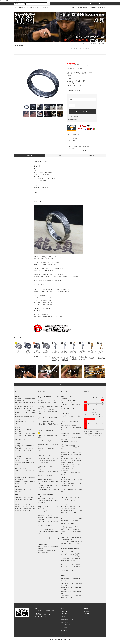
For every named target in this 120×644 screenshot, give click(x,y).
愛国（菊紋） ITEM (74, 67)
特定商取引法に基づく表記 (74, 120)
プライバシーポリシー (66, 622)
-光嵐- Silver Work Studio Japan (62, 640)
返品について (71, 118)
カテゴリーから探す (23, 8)
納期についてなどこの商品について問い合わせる (78, 146)
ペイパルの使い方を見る (67, 570)
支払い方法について (66, 611)
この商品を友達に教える (73, 144)
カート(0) (102, 4)
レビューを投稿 (71, 141)
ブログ (85, 8)
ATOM (65, 630)
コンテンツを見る (44, 8)
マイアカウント (88, 608)
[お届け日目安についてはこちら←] (43, 161)
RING (71, 65)
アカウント (93, 4)
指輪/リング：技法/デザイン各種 (76, 66)
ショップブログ (65, 628)
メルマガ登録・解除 (77, 8)
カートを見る (87, 611)
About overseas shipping (79, 150)
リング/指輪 (80, 67)
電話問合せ (95, 44)
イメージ (60, 156)
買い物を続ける (71, 148)
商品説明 (29, 156)
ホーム (16, 8)
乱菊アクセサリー (81, 68)
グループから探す (34, 8)
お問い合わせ (92, 8)
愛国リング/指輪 (76, 65)
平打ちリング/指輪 (86, 66)
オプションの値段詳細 (73, 116)
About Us (82, 44)
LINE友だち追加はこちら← (73, 135)
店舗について (89, 44)
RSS (62, 630)
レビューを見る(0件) (72, 139)
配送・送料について (66, 614)
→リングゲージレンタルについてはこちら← (45, 297)
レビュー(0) (91, 156)
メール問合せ (102, 44)
